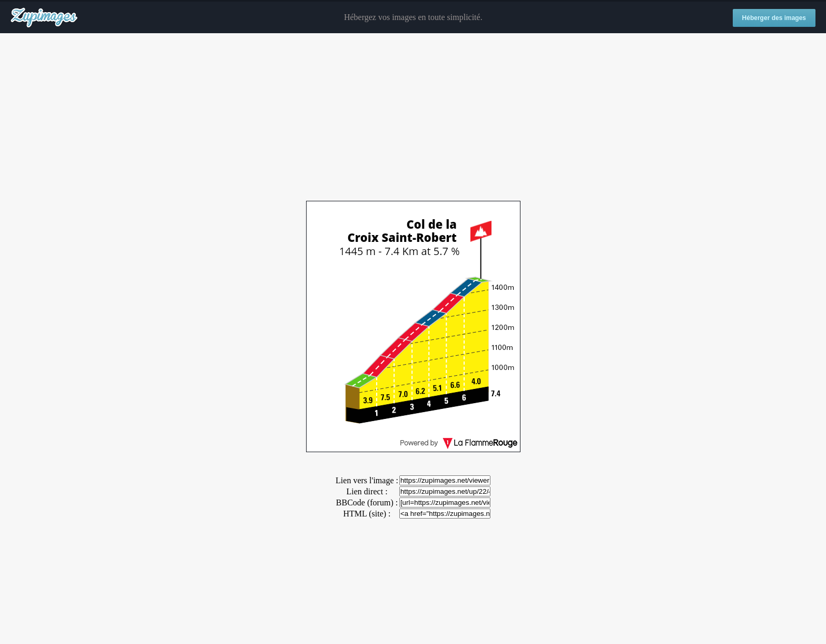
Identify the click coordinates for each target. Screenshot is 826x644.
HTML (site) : (367, 514)
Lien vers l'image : (367, 480)
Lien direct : (367, 491)
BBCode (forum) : (367, 502)
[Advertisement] (413, 118)
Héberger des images (774, 18)
